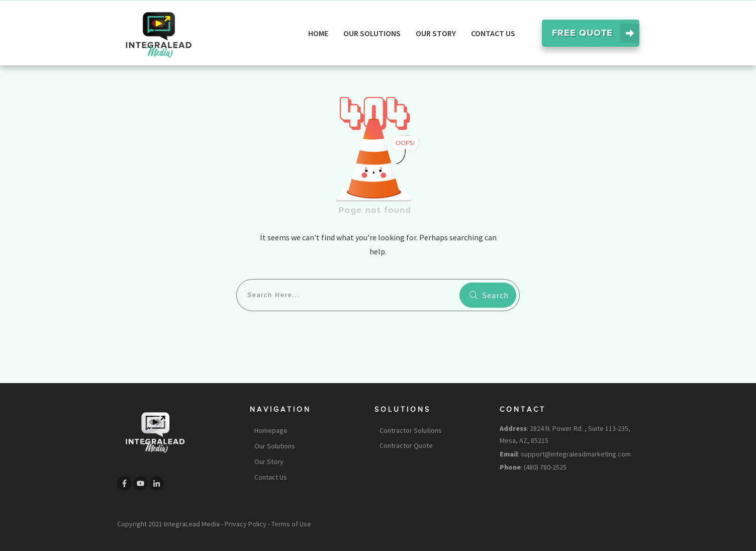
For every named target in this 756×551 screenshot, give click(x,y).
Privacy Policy (246, 524)
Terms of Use (291, 524)
